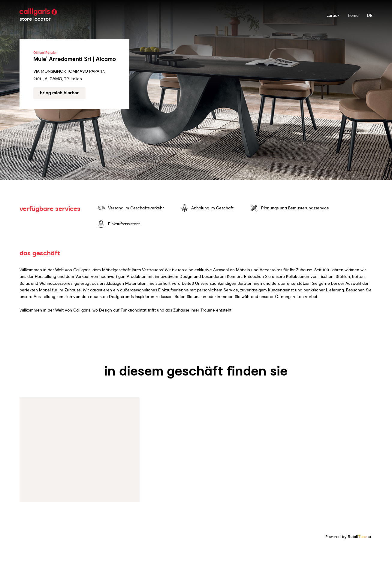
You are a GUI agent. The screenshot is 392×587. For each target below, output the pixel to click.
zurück (333, 15)
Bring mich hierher (59, 93)
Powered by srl (349, 537)
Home (353, 15)
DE (370, 15)
